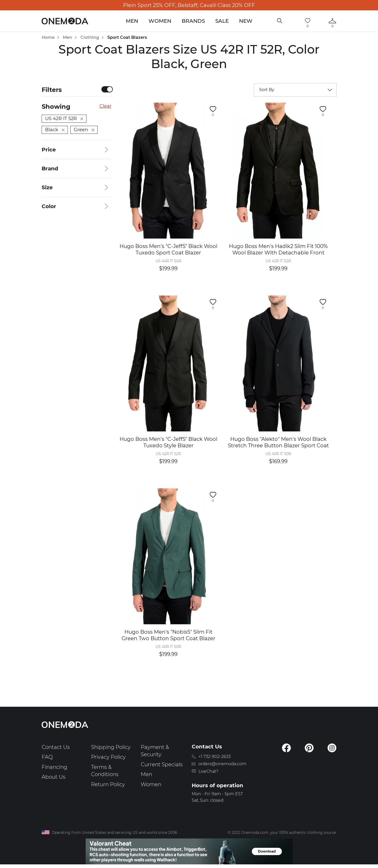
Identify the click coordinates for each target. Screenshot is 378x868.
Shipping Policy (111, 747)
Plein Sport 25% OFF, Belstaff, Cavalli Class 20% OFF (189, 5)
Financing (54, 767)
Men (132, 21)
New (246, 21)
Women (160, 21)
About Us (54, 777)
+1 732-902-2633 (215, 757)
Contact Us (56, 747)
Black (55, 130)
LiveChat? (208, 771)
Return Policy (108, 784)
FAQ (47, 757)
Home (48, 37)
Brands (193, 21)
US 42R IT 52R (64, 119)
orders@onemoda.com (222, 764)
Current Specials (162, 764)
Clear (105, 106)
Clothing (90, 37)
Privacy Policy (108, 757)
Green (84, 130)
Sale (222, 21)
